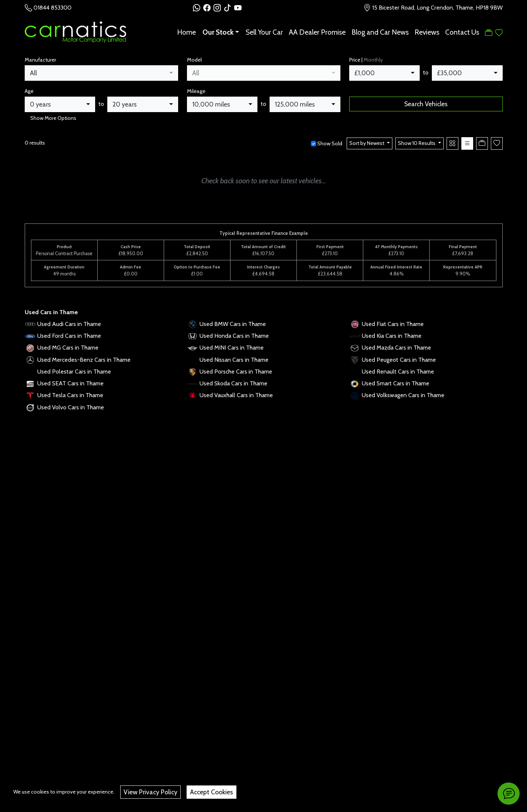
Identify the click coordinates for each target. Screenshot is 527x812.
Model (194, 60)
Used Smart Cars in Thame (396, 383)
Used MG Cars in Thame (68, 348)
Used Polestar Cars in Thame (74, 372)
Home (186, 32)
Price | (366, 60)
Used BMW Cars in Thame (233, 324)
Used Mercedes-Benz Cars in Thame (84, 360)
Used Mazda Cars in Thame (396, 348)
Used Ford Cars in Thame (69, 336)
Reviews (427, 32)
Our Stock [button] (218, 32)
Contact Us (462, 32)
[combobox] (101, 73)
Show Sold (329, 143)
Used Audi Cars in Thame (69, 324)
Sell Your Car (264, 32)
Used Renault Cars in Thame (398, 372)
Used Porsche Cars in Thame (236, 372)
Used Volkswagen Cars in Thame (403, 395)
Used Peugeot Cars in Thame (399, 360)
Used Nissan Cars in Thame (234, 360)
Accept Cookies (212, 792)
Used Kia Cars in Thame (392, 336)
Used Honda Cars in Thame (234, 336)
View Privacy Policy (150, 792)
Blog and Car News (380, 32)
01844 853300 (53, 8)
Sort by (367, 143)
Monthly (373, 60)
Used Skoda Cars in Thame (233, 383)
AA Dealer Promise (317, 32)
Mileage (196, 91)
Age (29, 91)
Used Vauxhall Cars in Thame (236, 395)
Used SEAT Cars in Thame (70, 383)
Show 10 (417, 143)
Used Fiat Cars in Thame (393, 324)
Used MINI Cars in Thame (232, 348)
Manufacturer (40, 60)
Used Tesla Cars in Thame (70, 395)
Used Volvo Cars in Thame (71, 407)
